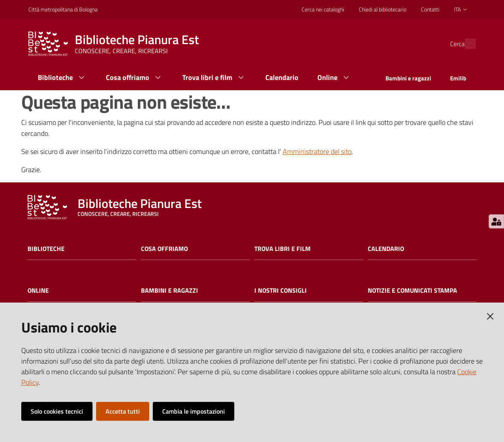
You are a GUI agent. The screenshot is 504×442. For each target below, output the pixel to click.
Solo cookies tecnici (57, 411)
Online (38, 291)
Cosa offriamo (164, 249)
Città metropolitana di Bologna (63, 9)
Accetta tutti (123, 411)
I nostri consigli (281, 291)
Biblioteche (46, 249)
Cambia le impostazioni (194, 411)
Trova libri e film (283, 249)
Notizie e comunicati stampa (412, 291)
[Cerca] (466, 44)
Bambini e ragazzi (170, 291)
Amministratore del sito (317, 151)
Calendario (386, 249)
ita (461, 9)
